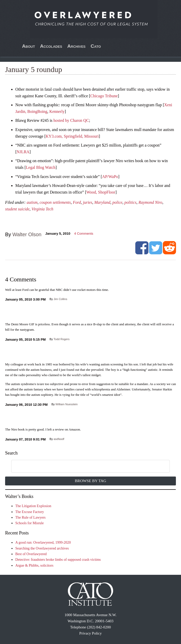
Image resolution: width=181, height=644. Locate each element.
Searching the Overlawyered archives (42, 548)
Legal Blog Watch (41, 167)
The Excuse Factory (30, 512)
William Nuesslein (67, 404)
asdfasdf (59, 439)
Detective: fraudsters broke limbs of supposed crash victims (58, 560)
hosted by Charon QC (71, 120)
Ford (77, 202)
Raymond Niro (150, 202)
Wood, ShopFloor (101, 192)
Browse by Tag (90, 481)
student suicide (17, 209)
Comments (84, 234)
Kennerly (57, 111)
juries (88, 202)
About (28, 46)
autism (32, 202)
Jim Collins (60, 299)
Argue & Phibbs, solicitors (34, 565)
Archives (77, 46)
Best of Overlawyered (31, 554)
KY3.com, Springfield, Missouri (72, 136)
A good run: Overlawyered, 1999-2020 (43, 542)
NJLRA (23, 152)
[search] (85, 467)
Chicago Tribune (104, 96)
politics (130, 202)
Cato (96, 46)
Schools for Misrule (29, 523)
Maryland (102, 202)
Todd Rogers (62, 339)
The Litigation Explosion (33, 506)
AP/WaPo (110, 177)
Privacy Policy (91, 633)
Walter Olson (27, 234)
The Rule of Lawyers (31, 517)
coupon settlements (55, 202)
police (117, 202)
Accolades (51, 46)
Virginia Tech (43, 209)
